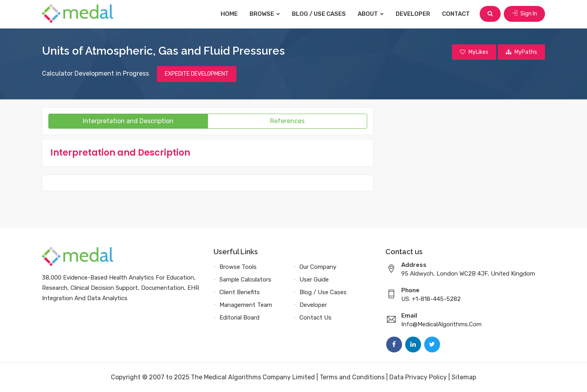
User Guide (314, 280)
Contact (456, 14)
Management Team (246, 305)
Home (229, 14)
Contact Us (315, 318)
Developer (413, 14)
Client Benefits (240, 292)
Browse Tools (238, 267)
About (371, 14)
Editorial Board (239, 318)
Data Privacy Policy (418, 377)
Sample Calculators (245, 280)
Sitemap (464, 377)
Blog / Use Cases (319, 14)
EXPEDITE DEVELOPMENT (197, 74)
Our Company (318, 267)
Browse (265, 14)
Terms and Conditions (352, 377)
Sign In (524, 14)
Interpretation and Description (128, 121)
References (287, 121)
